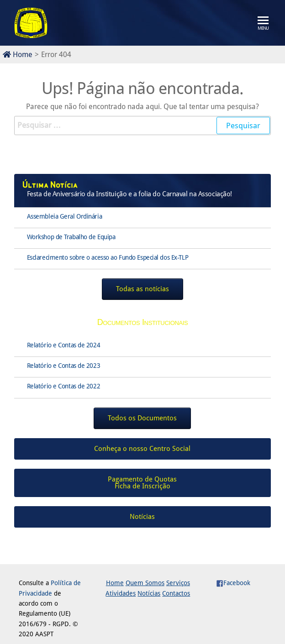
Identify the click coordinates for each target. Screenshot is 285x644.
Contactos (176, 593)
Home (18, 55)
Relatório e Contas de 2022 (64, 386)
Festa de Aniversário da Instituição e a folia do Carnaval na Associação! (129, 194)
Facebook (233, 583)
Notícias (149, 593)
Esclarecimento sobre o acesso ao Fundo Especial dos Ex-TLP (108, 257)
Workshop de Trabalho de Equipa (71, 237)
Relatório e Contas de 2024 (64, 345)
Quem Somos (145, 583)
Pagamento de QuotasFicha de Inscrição (142, 483)
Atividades (121, 593)
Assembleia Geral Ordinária (65, 216)
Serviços (178, 583)
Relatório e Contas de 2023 (64, 366)
